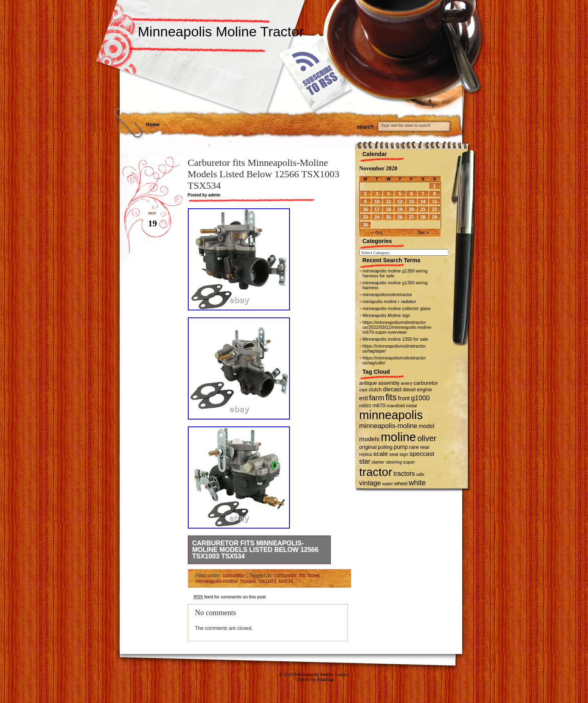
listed (314, 576)
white (417, 483)
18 (388, 209)
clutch (375, 390)
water (388, 484)
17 (377, 209)
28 (423, 217)
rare (414, 447)
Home (153, 125)
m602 (365, 405)
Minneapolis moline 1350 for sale (395, 339)
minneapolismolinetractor (388, 295)
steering (394, 462)
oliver (427, 438)
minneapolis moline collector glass (397, 308)
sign (404, 454)
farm (377, 398)
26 (400, 217)
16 (365, 209)
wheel (401, 484)
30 (365, 225)
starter (378, 462)
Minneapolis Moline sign (386, 315)
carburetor (234, 576)
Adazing (325, 679)
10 (377, 201)
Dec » (423, 232)
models (248, 581)
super (409, 462)
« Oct (377, 232)
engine (424, 390)
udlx (420, 474)
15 (434, 201)
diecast (392, 389)
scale (381, 454)
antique (368, 383)
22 (434, 209)
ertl (364, 398)
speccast (422, 454)
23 (365, 217)
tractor (376, 472)
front (404, 398)
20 (411, 209)
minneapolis (391, 415)
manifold (396, 405)
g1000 (421, 398)
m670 (379, 406)
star (365, 461)
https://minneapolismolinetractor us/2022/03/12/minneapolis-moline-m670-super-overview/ (398, 327)
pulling (385, 447)
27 (411, 217)
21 (423, 209)
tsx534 (286, 581)
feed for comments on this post (230, 597)
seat (394, 454)
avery (406, 383)
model (426, 426)
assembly (389, 383)
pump (401, 447)
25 (388, 217)
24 (377, 217)
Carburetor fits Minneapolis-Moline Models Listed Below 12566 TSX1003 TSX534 (255, 550)
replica (366, 454)
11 (388, 201)
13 (411, 201)
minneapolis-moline (217, 581)
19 (400, 209)
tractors (404, 474)
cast (363, 390)
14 (423, 201)
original (368, 447)
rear (425, 447)
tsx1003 (267, 581)
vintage (370, 483)
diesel (409, 390)
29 (434, 217)
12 (400, 201)
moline (398, 437)
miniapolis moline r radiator (389, 301)
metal (411, 406)
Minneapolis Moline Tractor (221, 31)
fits (302, 576)
